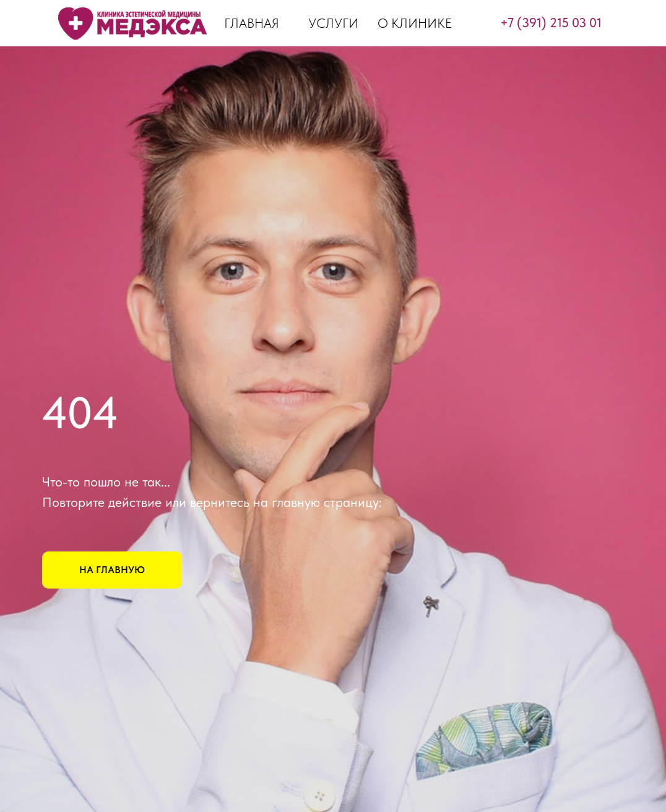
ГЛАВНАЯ (252, 23)
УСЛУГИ (333, 23)
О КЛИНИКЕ (415, 23)
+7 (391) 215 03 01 (551, 23)
